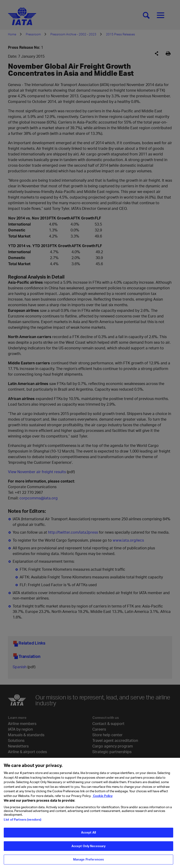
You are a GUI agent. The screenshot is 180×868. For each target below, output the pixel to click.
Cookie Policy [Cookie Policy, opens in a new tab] (102, 799)
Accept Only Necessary (89, 849)
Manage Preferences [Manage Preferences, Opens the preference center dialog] (88, 862)
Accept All (88, 835)
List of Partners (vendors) (22, 822)
